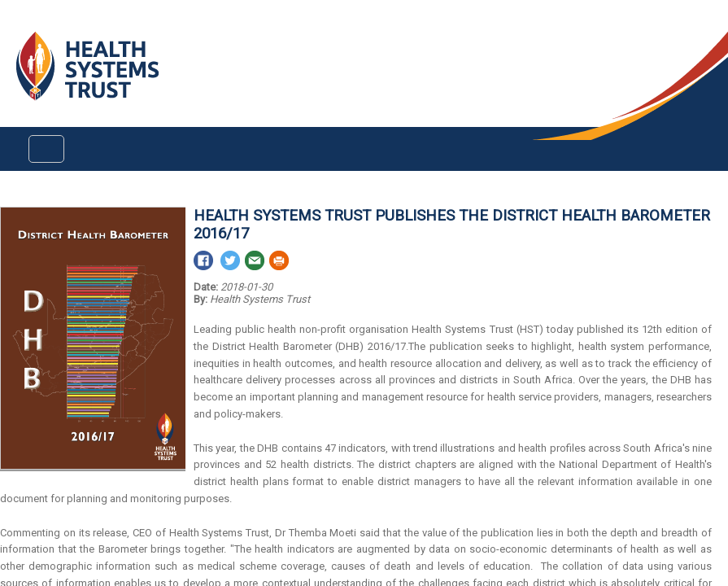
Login (13, 26)
